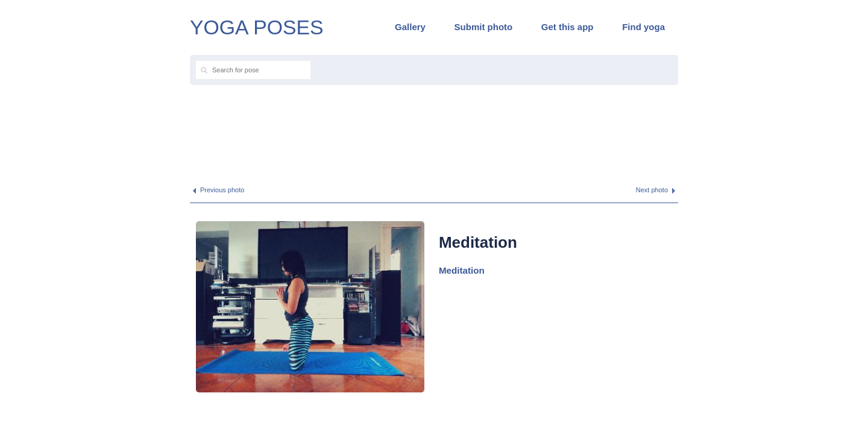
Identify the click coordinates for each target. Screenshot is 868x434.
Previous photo (222, 190)
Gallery (410, 27)
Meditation (462, 270)
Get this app (568, 27)
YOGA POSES (257, 27)
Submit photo (484, 27)
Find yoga (643, 27)
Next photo (652, 190)
